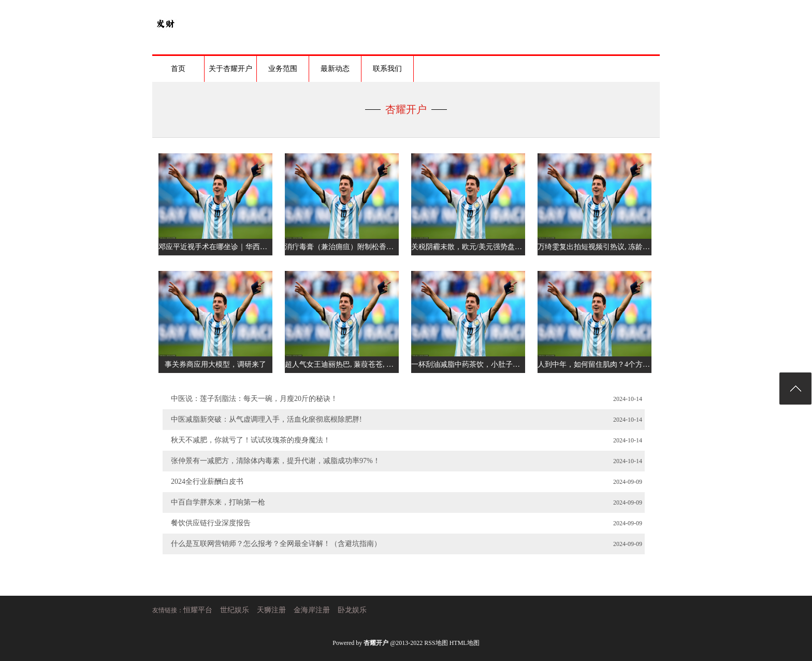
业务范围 (283, 69)
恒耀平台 (198, 610)
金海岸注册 (312, 610)
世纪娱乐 (235, 610)
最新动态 (335, 69)
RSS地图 (436, 643)
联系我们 (387, 69)
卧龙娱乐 (352, 610)
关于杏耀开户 (230, 69)
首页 (178, 69)
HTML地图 (465, 643)
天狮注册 (271, 610)
